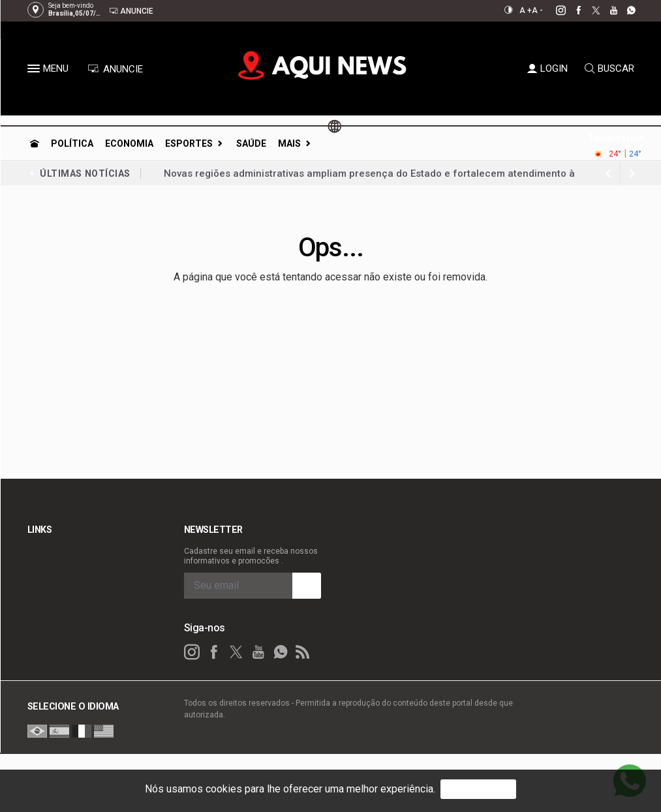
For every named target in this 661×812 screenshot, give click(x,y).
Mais (289, 143)
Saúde (251, 143)
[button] (35, 71)
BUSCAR (609, 68)
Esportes (189, 143)
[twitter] (589, 10)
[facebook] (571, 10)
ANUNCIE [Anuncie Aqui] (115, 69)
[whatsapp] (624, 10)
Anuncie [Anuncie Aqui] (131, 11)
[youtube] (607, 10)
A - (537, 10)
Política (72, 143)
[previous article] (632, 173)
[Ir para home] (35, 143)
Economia (129, 143)
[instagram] (554, 10)
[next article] (609, 173)
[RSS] (303, 650)
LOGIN (547, 68)
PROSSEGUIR (478, 789)
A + (526, 10)
